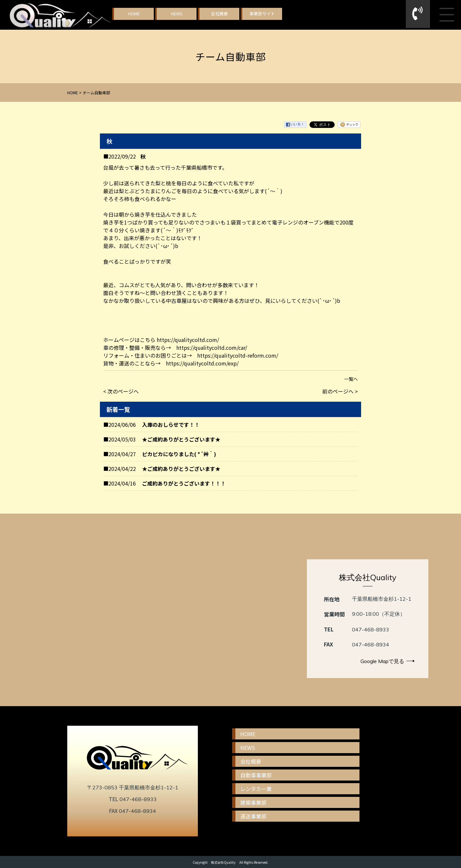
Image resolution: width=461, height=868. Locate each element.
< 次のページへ (121, 391)
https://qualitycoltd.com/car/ (212, 348)
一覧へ (351, 379)
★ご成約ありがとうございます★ (181, 439)
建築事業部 (253, 802)
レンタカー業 (256, 789)
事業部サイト (262, 14)
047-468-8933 (371, 629)
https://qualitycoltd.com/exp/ (202, 363)
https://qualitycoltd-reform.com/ (238, 355)
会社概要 (219, 14)
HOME (134, 14)
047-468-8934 (371, 644)
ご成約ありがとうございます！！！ (184, 483)
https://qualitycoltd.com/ (188, 340)
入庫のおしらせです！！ (171, 425)
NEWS (177, 14)
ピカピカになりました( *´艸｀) (179, 454)
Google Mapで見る (387, 661)
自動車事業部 (256, 775)
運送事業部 (253, 816)
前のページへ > (340, 391)
